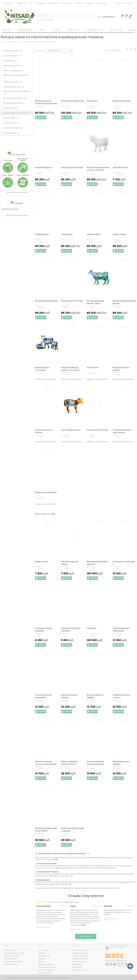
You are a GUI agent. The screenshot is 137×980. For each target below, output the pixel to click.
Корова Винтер (42, 234)
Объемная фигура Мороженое (121, 630)
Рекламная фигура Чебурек (121, 763)
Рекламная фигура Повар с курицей (73, 830)
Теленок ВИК (93, 368)
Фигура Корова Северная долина (124, 302)
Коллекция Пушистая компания (71, 630)
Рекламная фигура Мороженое (44, 696)
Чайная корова (94, 234)
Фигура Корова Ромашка (46, 301)
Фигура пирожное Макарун (69, 696)
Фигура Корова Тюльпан (72, 168)
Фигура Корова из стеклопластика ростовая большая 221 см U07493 (47, 104)
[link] (127, 49)
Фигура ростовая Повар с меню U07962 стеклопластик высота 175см (47, 831)
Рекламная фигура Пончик (121, 696)
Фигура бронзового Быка (73, 101)
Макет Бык (92, 628)
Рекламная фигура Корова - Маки (95, 302)
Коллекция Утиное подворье (44, 630)
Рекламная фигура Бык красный (97, 563)
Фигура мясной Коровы (46, 492)
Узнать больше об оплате (17, 192)
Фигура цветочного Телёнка (44, 431)
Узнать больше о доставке (17, 215)
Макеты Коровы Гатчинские (42, 369)
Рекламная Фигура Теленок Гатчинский (70, 369)
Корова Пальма (120, 234)
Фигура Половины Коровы (121, 369)
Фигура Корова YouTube (72, 301)
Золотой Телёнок (120, 168)
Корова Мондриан (43, 168)
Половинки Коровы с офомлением (122, 431)
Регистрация (127, 3)
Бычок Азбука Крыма (71, 430)
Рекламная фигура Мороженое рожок (95, 763)
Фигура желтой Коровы (97, 430)
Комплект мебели (49, 20)
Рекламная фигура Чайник (69, 563)
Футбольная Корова (122, 101)
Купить (42, 117)
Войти (118, 3)
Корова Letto (67, 234)
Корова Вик (92, 101)
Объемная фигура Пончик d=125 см (69, 763)
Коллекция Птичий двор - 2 (124, 563)
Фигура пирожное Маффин (95, 696)
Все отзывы (86, 936)
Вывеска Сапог (42, 562)
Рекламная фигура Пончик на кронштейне (46, 763)
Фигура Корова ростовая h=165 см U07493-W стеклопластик (98, 170)
